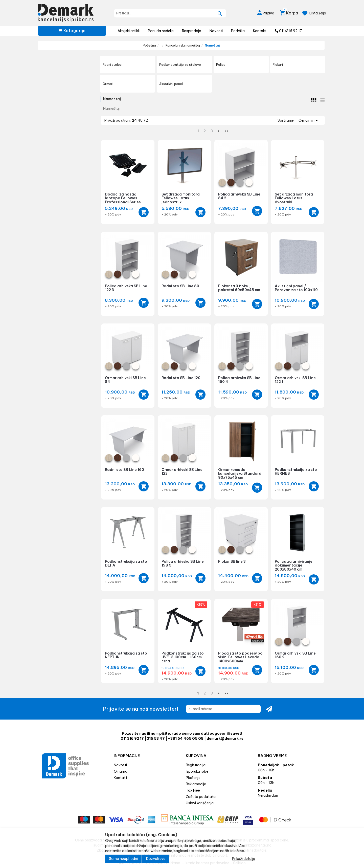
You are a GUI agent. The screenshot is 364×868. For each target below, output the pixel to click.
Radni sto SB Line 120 (181, 378)
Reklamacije (196, 784)
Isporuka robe (197, 771)
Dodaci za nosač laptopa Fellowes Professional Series (123, 198)
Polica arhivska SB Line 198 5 (183, 563)
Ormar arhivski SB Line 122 (182, 472)
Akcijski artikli (129, 31)
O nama (121, 771)
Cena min (308, 120)
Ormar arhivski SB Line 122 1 (295, 380)
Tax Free (193, 790)
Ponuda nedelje (161, 31)
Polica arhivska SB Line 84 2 (239, 196)
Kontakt (260, 31)
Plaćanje (193, 778)
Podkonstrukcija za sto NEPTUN (126, 655)
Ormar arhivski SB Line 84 (125, 380)
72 (146, 120)
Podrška (238, 31)
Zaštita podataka (201, 797)
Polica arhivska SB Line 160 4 (239, 380)
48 (141, 120)
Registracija (196, 765)
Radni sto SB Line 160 (124, 470)
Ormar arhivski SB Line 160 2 (295, 655)
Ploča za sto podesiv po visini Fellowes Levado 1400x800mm (240, 657)
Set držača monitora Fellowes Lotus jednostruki (181, 198)
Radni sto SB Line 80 (180, 286)
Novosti (216, 31)
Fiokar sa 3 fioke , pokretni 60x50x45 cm (239, 288)
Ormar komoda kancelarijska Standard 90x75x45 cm (240, 474)
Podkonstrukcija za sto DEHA (126, 563)
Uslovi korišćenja (200, 803)
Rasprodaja (192, 31)
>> (226, 131)
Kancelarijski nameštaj (183, 45)
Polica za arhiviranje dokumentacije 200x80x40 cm (294, 565)
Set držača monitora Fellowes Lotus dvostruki (294, 198)
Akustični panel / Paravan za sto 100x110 (296, 288)
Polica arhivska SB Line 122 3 (126, 288)
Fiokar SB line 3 (232, 561)
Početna (149, 45)
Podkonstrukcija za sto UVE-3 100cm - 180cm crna (183, 657)
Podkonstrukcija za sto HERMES (296, 472)
